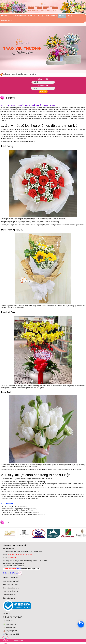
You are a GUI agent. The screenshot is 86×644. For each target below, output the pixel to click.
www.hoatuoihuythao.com (16, 564)
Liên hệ (69, 16)
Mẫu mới (40, 16)
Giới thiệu (32, 16)
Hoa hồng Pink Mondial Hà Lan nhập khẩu (15, 511)
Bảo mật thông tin (9, 598)
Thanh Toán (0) (7, 21)
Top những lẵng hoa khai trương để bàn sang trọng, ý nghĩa (20, 515)
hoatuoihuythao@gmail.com (15, 566)
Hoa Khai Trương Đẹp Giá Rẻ (11, 507)
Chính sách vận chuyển (11, 588)
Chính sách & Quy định (11, 581)
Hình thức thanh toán (10, 585)
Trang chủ (5, 16)
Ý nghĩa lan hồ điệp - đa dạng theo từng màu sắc (17, 513)
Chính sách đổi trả (9, 595)
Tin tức (62, 16)
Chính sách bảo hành (10, 591)
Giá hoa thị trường (19, 16)
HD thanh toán (51, 16)
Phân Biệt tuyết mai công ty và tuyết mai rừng (16, 509)
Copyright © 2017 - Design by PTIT (12, 640)
